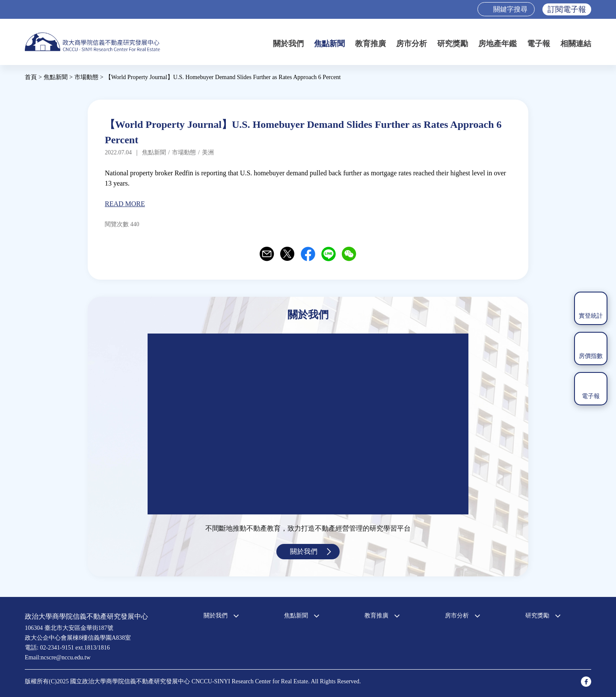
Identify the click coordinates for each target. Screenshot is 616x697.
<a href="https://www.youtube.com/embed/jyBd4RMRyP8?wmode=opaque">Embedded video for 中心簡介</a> (308, 424)
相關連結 (576, 44)
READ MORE (125, 204)
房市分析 (412, 44)
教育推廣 (370, 44)
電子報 (539, 44)
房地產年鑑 (498, 44)
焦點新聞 (329, 44)
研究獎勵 (453, 44)
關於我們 (288, 44)
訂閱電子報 (567, 9)
